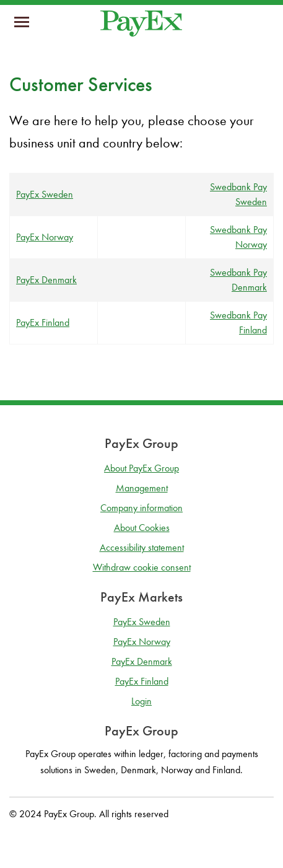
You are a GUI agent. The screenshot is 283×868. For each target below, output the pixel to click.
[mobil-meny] (22, 24)
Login (141, 701)
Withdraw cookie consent (142, 567)
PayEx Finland (43, 322)
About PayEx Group (141, 468)
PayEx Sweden (45, 194)
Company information (141, 508)
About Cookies (142, 528)
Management (142, 488)
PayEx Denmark (46, 280)
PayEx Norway (45, 237)
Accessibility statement (142, 547)
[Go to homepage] (141, 24)
